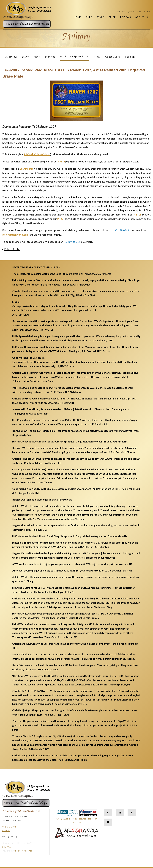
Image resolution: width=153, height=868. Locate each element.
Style (100, 17)
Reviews (125, 17)
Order (147, 12)
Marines (50, 57)
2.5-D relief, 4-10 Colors (37, 154)
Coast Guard (113, 57)
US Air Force (27, 169)
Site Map (7, 847)
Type (89, 17)
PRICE (61, 162)
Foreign (130, 57)
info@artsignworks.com (15, 235)
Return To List (12, 249)
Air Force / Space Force (74, 56)
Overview (11, 57)
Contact (121, 12)
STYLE (138, 215)
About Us (142, 17)
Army (97, 57)
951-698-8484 (9, 827)
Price (112, 17)
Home (78, 17)
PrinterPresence (24, 851)
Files (139, 12)
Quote (131, 12)
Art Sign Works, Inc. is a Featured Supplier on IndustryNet (77, 818)
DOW (25, 57)
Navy (37, 57)
